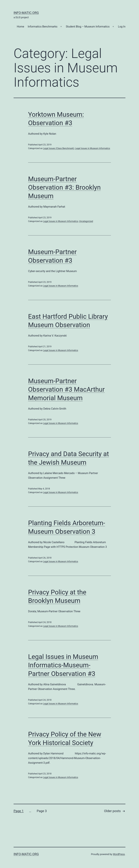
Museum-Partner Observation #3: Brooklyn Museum (64, 187)
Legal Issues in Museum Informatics (93, 148)
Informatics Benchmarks (42, 27)
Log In (122, 27)
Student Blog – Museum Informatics (88, 27)
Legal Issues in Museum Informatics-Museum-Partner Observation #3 (63, 665)
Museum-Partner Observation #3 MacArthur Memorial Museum (66, 389)
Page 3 (42, 811)
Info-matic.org (26, 13)
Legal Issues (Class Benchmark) (59, 148)
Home (20, 27)
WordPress (119, 854)
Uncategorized (86, 221)
